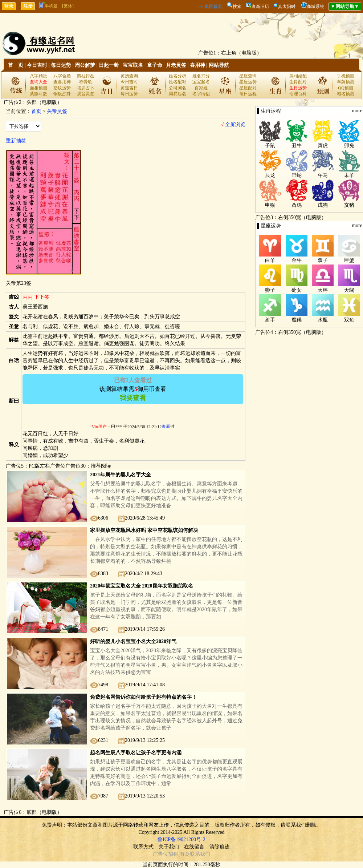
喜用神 (197, 65)
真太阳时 (287, 7)
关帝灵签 (57, 111)
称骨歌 (86, 82)
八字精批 (38, 76)
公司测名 (178, 88)
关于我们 (169, 847)
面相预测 (38, 88)
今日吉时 (37, 65)
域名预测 (346, 94)
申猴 (270, 205)
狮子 (270, 290)
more (357, 111)
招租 (173, 854)
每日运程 (248, 94)
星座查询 (248, 76)
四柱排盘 (86, 76)
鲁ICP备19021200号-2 (181, 839)
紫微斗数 (38, 94)
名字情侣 (201, 94)
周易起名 (178, 94)
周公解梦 (85, 65)
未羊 (349, 175)
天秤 (323, 290)
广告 (158, 854)
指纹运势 (62, 88)
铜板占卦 (62, 94)
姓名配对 (178, 82)
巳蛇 (297, 175)
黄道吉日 (129, 88)
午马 (323, 175)
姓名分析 (178, 76)
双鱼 (349, 320)
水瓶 (323, 320)
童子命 (155, 65)
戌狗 (323, 205)
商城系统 (315, 7)
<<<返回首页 (209, 7)
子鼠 (270, 146)
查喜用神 (62, 82)
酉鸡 (297, 205)
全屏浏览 (233, 124)
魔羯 (297, 320)
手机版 (48, 6)
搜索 (237, 7)
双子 (323, 260)
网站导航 (219, 65)
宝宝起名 (201, 82)
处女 (297, 290)
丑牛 (297, 146)
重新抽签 (16, 141)
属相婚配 (298, 76)
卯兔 (349, 146)
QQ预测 (345, 88)
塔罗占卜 (86, 88)
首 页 (16, 65)
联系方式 (143, 847)
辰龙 (270, 175)
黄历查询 (129, 76)
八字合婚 (62, 76)
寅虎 (323, 146)
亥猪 (349, 205)
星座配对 (248, 88)
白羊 (270, 260)
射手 (270, 320)
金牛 (297, 260)
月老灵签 (176, 65)
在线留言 (194, 847)
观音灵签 (86, 94)
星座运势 (248, 82)
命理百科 (298, 94)
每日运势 (61, 65)
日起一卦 (109, 65)
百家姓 (201, 88)
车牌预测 (346, 82)
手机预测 (346, 76)
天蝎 (349, 290)
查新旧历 (260, 7)
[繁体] (68, 6)
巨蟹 (349, 260)
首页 (36, 111)
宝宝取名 (133, 65)
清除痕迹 (220, 847)
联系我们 (200, 854)
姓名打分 (201, 76)
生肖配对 (298, 82)
